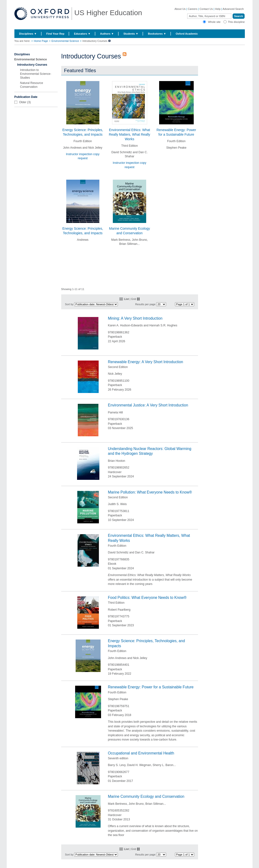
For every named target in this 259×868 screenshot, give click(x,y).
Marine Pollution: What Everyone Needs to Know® (150, 492)
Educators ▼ (82, 34)
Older (23, 102)
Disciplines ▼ (28, 34)
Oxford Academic (187, 34)
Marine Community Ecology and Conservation (146, 796)
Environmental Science (65, 41)
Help (218, 9)
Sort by (69, 304)
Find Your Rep (55, 34)
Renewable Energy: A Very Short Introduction (146, 362)
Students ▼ (131, 34)
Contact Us (206, 9)
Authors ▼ (107, 34)
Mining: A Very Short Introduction (135, 318)
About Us (180, 9)
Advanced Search (233, 9)
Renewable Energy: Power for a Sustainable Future (151, 687)
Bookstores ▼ (157, 34)
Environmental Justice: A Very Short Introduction (148, 405)
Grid (134, 299)
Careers (193, 9)
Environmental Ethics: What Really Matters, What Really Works (130, 134)
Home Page (41, 41)
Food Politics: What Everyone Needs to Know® (147, 598)
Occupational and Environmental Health (141, 753)
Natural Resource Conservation (32, 85)
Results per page (145, 304)
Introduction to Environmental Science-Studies (36, 74)
